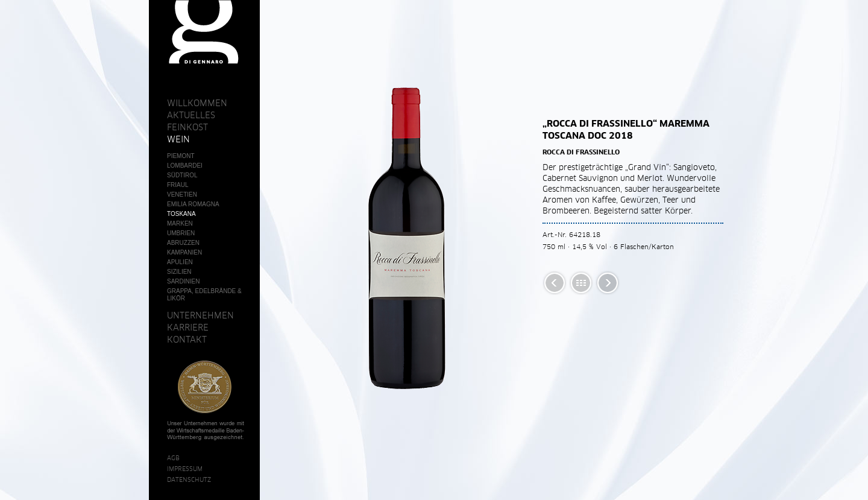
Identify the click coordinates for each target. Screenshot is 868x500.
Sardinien (183, 281)
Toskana (181, 214)
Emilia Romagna (193, 204)
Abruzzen (183, 243)
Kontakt (187, 340)
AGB (173, 458)
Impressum (185, 469)
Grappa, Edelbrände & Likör (204, 295)
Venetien (182, 195)
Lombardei (185, 166)
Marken (180, 223)
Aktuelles (191, 115)
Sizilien (179, 272)
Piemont (181, 156)
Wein (178, 139)
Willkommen (197, 103)
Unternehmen (200, 315)
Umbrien (181, 233)
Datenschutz (189, 479)
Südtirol (182, 175)
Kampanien (184, 252)
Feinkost (187, 127)
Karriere (188, 328)
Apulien (180, 262)
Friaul (178, 185)
